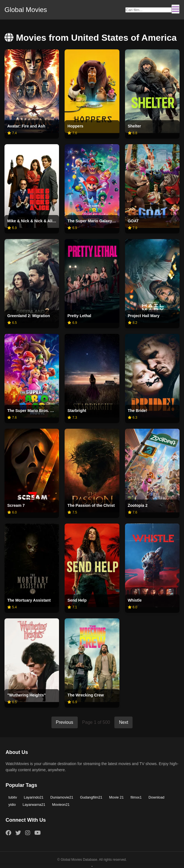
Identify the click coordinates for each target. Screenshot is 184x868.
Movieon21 (61, 805)
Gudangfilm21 (91, 797)
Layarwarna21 (34, 805)
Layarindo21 (34, 797)
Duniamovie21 (62, 797)
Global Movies (26, 10)
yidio (12, 805)
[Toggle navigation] (175, 9)
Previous (65, 722)
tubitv (13, 797)
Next (123, 722)
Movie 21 (116, 797)
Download (156, 797)
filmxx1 (136, 797)
